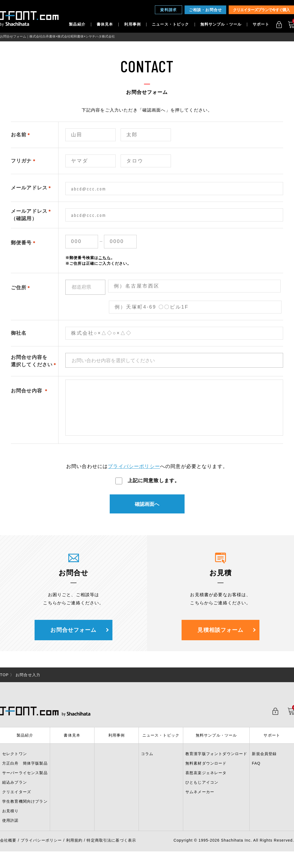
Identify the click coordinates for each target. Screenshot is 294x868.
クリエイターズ (17, 803)
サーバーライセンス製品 (25, 784)
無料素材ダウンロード (206, 774)
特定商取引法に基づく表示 (111, 851)
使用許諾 (10, 831)
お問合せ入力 (28, 686)
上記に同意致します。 (148, 491)
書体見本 (105, 24)
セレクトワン (15, 765)
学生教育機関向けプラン (25, 812)
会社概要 (8, 851)
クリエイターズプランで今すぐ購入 (261, 10)
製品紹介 (77, 24)
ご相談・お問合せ (205, 10)
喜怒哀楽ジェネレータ (206, 784)
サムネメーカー (200, 803)
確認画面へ (147, 515)
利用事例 (132, 24)
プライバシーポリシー (134, 477)
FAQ (256, 774)
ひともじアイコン (202, 793)
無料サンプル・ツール (221, 24)
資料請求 (168, 10)
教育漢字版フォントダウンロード (216, 765)
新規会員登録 (264, 765)
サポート (261, 24)
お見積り (10, 822)
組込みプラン (15, 793)
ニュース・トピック (170, 24)
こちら (104, 258)
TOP (4, 686)
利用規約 (74, 851)
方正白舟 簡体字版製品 (25, 774)
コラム (147, 765)
